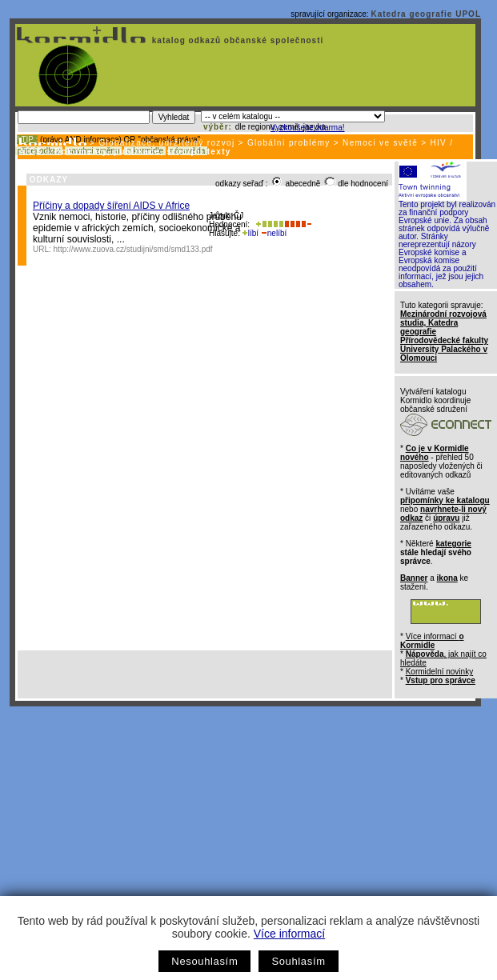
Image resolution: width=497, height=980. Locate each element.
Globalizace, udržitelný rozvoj (166, 143)
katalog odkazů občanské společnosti (236, 40)
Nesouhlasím (204, 961)
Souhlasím (298, 961)
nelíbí (274, 233)
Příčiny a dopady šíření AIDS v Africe (111, 206)
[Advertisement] (246, 826)
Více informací (289, 934)
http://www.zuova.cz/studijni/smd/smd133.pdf (133, 249)
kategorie (453, 544)
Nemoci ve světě (380, 143)
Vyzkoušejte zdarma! (307, 128)
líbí (251, 233)
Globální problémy (289, 143)
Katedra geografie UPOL (426, 14)
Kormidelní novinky (439, 672)
